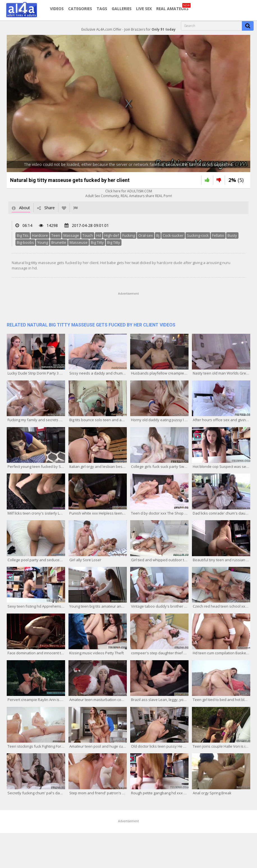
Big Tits (23, 235)
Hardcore (40, 235)
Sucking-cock (198, 235)
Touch (88, 235)
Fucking (129, 235)
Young (43, 242)
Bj (158, 235)
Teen (56, 235)
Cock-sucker (173, 235)
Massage (71, 235)
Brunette (59, 242)
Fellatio (218, 235)
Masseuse (79, 242)
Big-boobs (25, 242)
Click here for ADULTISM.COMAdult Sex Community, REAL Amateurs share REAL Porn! (129, 193)
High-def (112, 235)
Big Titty (97, 242)
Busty (232, 235)
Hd (99, 235)
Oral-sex (146, 235)
